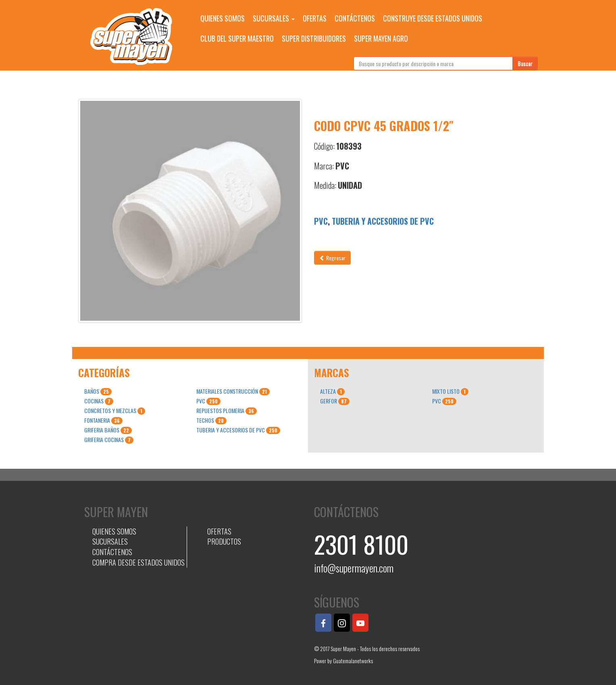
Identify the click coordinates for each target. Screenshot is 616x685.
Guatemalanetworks (353, 661)
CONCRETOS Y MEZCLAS (115, 411)
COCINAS (99, 401)
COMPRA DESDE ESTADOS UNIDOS (138, 562)
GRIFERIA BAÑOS (108, 430)
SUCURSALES (274, 18)
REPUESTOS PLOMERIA (227, 411)
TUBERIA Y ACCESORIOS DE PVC (383, 221)
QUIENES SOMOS (223, 18)
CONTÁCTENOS (355, 18)
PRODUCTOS (224, 541)
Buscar (525, 63)
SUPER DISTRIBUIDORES (314, 38)
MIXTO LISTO (450, 391)
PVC (321, 221)
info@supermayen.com (354, 568)
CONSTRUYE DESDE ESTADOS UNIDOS (433, 18)
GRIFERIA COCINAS (109, 440)
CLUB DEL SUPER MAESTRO (237, 38)
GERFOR (335, 401)
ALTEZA (332, 391)
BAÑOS (98, 391)
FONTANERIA (103, 420)
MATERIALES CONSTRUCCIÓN (233, 391)
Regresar (332, 258)
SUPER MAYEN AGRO (381, 38)
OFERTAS (315, 18)
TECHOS (211, 420)
